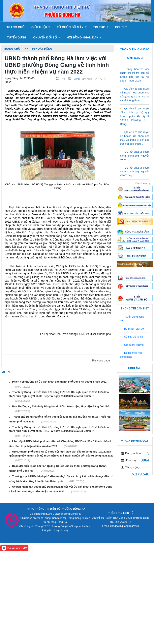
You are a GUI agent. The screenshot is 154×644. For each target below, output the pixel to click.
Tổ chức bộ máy (72, 27)
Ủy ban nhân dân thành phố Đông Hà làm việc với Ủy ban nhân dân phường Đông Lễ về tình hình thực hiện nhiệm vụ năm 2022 (61, 489)
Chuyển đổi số (47, 37)
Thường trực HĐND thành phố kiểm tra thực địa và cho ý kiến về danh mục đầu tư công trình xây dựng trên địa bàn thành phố (61, 479)
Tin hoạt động (41, 49)
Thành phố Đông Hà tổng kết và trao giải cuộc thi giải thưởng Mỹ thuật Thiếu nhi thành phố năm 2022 (60, 419)
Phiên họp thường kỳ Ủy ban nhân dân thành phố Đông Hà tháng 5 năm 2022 (59, 384)
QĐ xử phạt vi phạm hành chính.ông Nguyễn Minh (135, 156)
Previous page (101, 360)
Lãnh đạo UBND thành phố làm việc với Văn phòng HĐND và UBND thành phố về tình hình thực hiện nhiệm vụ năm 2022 (60, 444)
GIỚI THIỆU (41, 27)
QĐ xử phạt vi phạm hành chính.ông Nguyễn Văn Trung (135, 172)
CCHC (121, 27)
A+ (105, 79)
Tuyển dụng (17, 37)
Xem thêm (141, 183)
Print (64, 79)
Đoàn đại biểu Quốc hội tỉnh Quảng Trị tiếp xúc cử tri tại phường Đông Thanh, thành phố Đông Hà (58, 469)
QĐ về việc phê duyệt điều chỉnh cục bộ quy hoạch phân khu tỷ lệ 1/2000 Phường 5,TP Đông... (135, 116)
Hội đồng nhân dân (84, 37)
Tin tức (101, 27)
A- (97, 79)
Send (77, 79)
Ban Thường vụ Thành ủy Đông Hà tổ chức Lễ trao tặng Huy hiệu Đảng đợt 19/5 (60, 409)
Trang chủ (15, 27)
